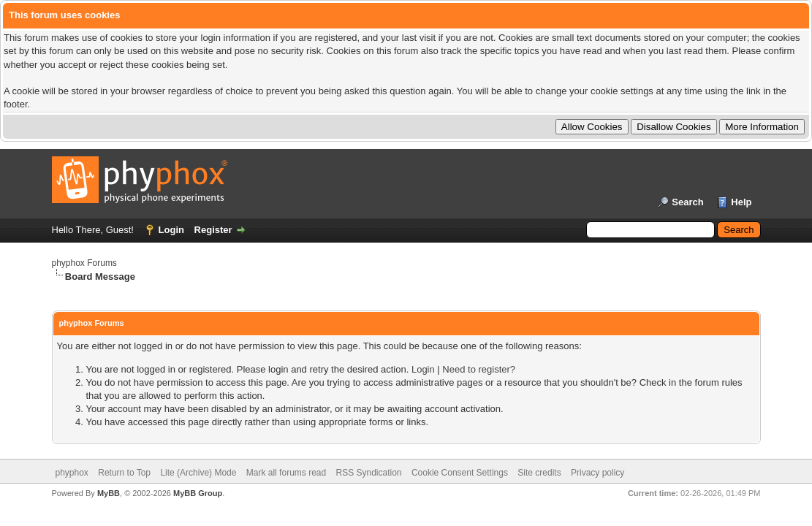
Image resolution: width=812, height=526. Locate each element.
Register (213, 230)
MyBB (109, 493)
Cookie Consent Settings (460, 473)
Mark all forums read (286, 473)
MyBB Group (198, 493)
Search (687, 202)
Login (171, 230)
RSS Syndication (369, 473)
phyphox (72, 473)
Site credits (539, 473)
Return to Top (124, 473)
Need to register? (479, 369)
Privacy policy (597, 473)
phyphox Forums (84, 263)
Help (741, 202)
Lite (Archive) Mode (198, 473)
